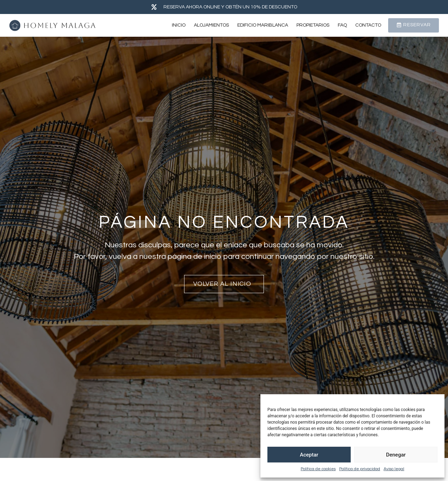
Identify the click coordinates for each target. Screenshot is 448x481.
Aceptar (309, 455)
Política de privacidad (360, 469)
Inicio (179, 25)
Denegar (396, 455)
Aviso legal (394, 469)
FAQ (342, 25)
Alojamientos (211, 25)
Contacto (368, 25)
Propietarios (313, 25)
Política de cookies (318, 469)
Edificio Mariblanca (263, 25)
